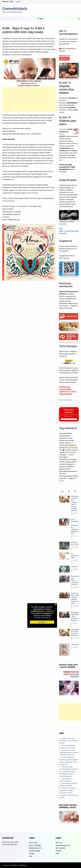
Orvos (57, 853)
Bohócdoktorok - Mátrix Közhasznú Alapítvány (75, 633)
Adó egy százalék (34, 851)
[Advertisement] (29, 99)
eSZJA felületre (72, 103)
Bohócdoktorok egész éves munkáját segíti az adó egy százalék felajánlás (75, 503)
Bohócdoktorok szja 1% (63, 845)
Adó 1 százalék (60, 848)
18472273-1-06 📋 (29, 83)
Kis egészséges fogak (75, 555)
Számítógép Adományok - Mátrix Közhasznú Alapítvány (75, 616)
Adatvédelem (14, 865)
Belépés (18, 1)
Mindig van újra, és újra (75, 543)
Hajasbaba (74, 567)
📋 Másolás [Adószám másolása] (64, 59)
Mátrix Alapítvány (67, 400)
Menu (41, 19)
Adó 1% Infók (33, 843)
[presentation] (62, 491)
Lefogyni (32, 853)
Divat (31, 856)
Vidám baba (75, 644)
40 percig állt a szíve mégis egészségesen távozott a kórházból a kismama (69, 752)
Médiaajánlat (23, 865)
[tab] (62, 491)
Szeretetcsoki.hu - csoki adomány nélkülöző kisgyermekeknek (75, 598)
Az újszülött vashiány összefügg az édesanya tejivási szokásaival (67, 774)
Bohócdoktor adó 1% (35, 848)
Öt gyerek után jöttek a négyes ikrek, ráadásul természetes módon (68, 790)
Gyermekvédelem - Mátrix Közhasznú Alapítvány (75, 580)
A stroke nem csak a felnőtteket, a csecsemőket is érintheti (69, 741)
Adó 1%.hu (59, 843)
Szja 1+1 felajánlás (35, 845)
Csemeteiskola (15, 8)
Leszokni (58, 851)
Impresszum (6, 865)
